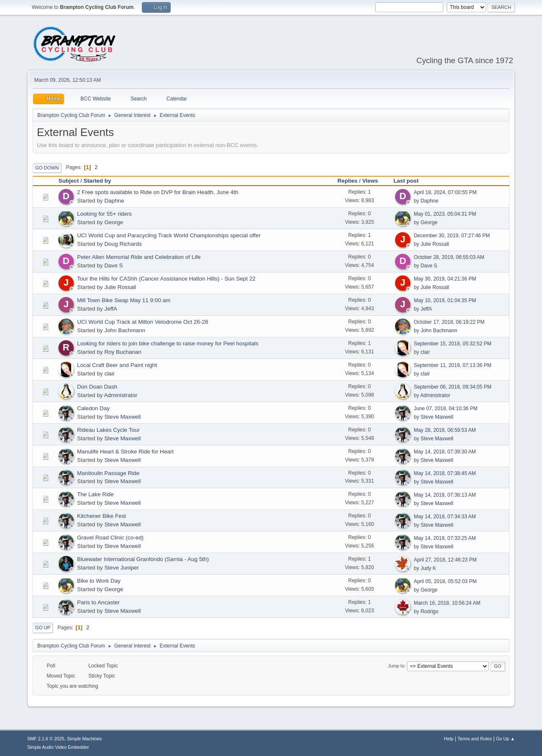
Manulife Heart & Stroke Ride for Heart (125, 452)
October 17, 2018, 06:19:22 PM (449, 322)
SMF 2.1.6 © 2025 (46, 739)
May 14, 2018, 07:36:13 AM (445, 495)
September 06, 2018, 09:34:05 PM (452, 387)
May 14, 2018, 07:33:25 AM (445, 538)
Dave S (113, 265)
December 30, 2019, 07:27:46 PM (452, 236)
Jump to (396, 666)
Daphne (114, 201)
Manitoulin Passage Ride (108, 473)
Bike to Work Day (99, 581)
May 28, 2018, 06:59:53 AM (445, 430)
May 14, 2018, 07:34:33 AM (445, 517)
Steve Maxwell (122, 417)
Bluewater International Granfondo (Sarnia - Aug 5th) (143, 559)
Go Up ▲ (505, 739)
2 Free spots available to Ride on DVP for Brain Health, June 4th (158, 192)
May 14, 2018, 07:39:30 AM (445, 452)
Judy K (428, 568)
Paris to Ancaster (98, 602)
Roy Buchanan (123, 352)
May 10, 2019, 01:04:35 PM (445, 300)
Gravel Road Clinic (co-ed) (110, 538)
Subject (69, 181)
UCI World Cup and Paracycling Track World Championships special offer (169, 235)
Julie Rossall (435, 244)
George (113, 222)
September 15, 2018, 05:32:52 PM (452, 344)
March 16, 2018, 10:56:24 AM (447, 603)
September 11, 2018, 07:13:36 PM (452, 365)
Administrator (121, 395)
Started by (97, 181)
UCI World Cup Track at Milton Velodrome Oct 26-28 (142, 322)
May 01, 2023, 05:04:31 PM (445, 214)
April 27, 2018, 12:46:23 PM (445, 560)
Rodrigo (429, 611)
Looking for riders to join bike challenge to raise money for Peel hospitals (168, 343)
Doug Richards (123, 244)
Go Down (47, 168)
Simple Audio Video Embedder (58, 747)
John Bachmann (124, 330)
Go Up (43, 628)
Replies (347, 181)
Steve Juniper (122, 568)
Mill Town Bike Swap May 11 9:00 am (124, 300)
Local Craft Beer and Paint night (117, 365)
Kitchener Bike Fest (102, 516)
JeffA (111, 309)
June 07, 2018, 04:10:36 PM (446, 409)
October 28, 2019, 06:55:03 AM (449, 257)
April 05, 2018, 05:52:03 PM (445, 581)
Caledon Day (93, 408)
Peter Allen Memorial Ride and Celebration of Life (139, 257)
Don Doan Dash (97, 387)
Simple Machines (84, 739)
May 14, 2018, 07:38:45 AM (445, 473)
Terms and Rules (475, 739)
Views (370, 181)
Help (449, 739)
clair (425, 352)
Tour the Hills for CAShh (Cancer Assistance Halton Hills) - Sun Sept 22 (166, 279)
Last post (410, 181)
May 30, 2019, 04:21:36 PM (445, 279)
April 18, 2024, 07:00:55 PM (445, 192)
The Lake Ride (95, 494)
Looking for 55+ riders (104, 214)
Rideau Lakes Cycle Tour (108, 430)
